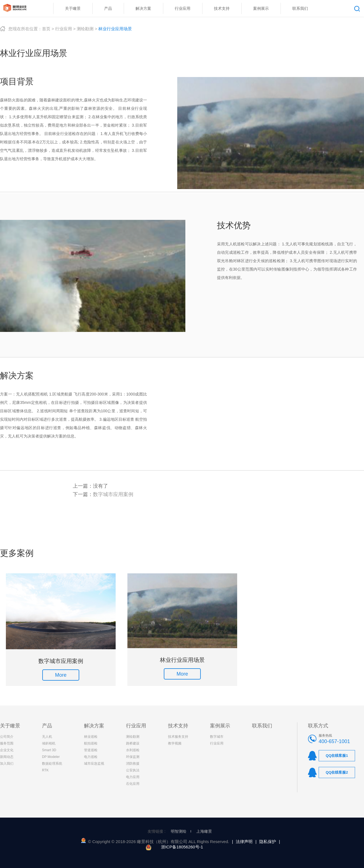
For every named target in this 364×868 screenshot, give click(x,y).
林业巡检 (91, 737)
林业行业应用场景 (182, 660)
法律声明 (244, 842)
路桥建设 (133, 743)
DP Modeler (51, 757)
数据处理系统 (52, 764)
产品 (47, 726)
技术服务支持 (178, 737)
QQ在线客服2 (337, 772)
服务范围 (7, 743)
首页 (46, 29)
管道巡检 (91, 750)
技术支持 (178, 726)
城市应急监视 (94, 764)
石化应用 (133, 784)
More (61, 675)
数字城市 (217, 737)
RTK (45, 770)
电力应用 (133, 777)
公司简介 (7, 737)
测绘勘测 (85, 29)
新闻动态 (7, 757)
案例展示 (220, 726)
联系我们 (262, 726)
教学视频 (175, 743)
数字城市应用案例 (113, 494)
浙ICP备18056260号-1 (182, 847)
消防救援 (133, 764)
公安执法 (133, 770)
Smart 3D (49, 750)
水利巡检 (133, 750)
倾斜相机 (49, 743)
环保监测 (133, 757)
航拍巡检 (91, 743)
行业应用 (64, 29)
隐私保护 (268, 842)
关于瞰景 (10, 726)
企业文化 (7, 750)
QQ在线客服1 (337, 756)
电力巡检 (91, 757)
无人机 (47, 737)
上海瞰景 (204, 831)
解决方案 (94, 726)
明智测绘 (179, 831)
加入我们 (7, 764)
